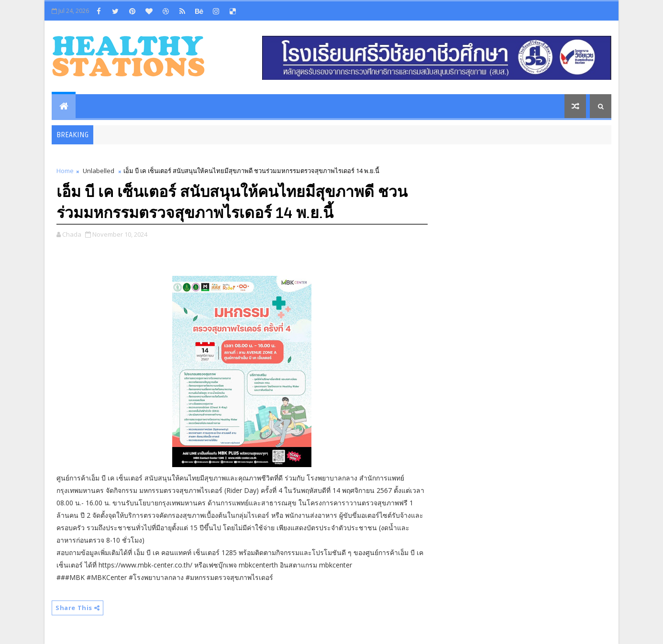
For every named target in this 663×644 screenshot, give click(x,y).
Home (65, 171)
